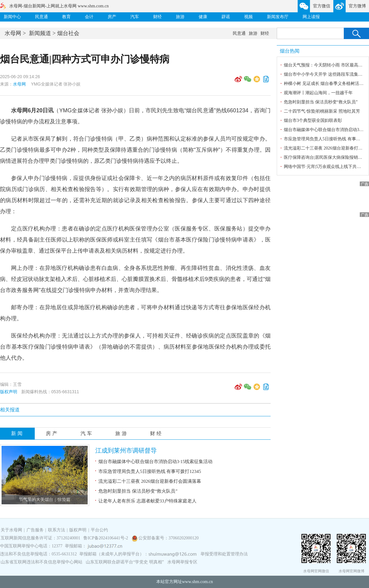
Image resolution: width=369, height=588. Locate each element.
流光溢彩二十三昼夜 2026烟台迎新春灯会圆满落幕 (150, 481)
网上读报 (311, 17)
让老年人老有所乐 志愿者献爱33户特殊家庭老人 (147, 501)
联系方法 (57, 530)
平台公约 (99, 530)
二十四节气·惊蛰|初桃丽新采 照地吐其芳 (322, 111)
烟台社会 (68, 33)
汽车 (135, 17)
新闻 (18, 433)
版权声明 (9, 392)
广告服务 (35, 530)
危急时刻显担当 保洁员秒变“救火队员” (138, 491)
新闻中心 (12, 17)
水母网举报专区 (182, 562)
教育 (66, 17)
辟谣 (226, 17)
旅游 (180, 17)
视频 (248, 17)
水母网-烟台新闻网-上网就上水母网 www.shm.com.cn (59, 6)
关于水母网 (12, 530)
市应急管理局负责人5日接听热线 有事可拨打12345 (150, 471)
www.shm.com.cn (198, 582)
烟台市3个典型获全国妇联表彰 (313, 120)
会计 (89, 17)
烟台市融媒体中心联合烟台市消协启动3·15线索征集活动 (155, 462)
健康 (203, 17)
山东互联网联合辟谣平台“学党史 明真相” (125, 562)
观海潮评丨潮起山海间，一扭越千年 (318, 93)
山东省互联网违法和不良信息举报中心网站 (42, 562)
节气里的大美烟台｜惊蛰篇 (45, 500)
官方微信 (322, 6)
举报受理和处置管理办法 (224, 554)
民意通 (42, 17)
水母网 (13, 33)
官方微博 (357, 6)
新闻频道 (40, 33)
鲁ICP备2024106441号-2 (106, 538)
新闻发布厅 (278, 17)
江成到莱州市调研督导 (126, 450)
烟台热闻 (290, 51)
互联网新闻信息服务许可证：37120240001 (40, 538)
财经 (157, 17)
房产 (112, 17)
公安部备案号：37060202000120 (169, 538)
